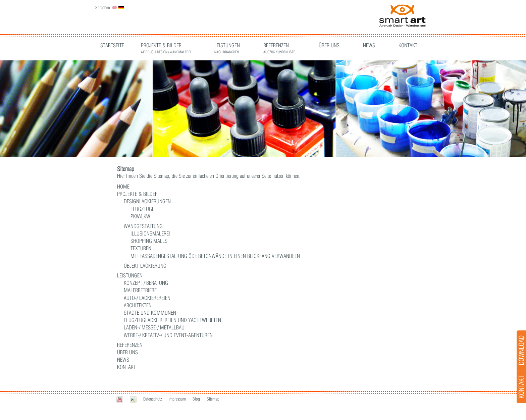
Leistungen (227, 46)
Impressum (177, 399)
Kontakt (408, 45)
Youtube (120, 399)
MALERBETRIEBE (140, 290)
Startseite (112, 45)
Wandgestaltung (143, 226)
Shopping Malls (149, 241)
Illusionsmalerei (150, 233)
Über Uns (329, 45)
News (369, 45)
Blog (196, 399)
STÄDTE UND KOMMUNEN (150, 313)
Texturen (141, 248)
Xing (133, 399)
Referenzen (279, 46)
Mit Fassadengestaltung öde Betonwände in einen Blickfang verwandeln (215, 256)
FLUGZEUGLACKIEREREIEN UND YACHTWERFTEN (172, 320)
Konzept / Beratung (146, 283)
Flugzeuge (142, 209)
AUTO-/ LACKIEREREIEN (147, 298)
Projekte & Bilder (166, 46)
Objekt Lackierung (145, 266)
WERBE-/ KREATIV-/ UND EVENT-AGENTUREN (168, 335)
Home (123, 187)
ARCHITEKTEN (138, 305)
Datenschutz (152, 399)
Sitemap (213, 399)
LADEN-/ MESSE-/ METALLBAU (154, 327)
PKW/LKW (140, 216)
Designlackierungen (147, 201)
